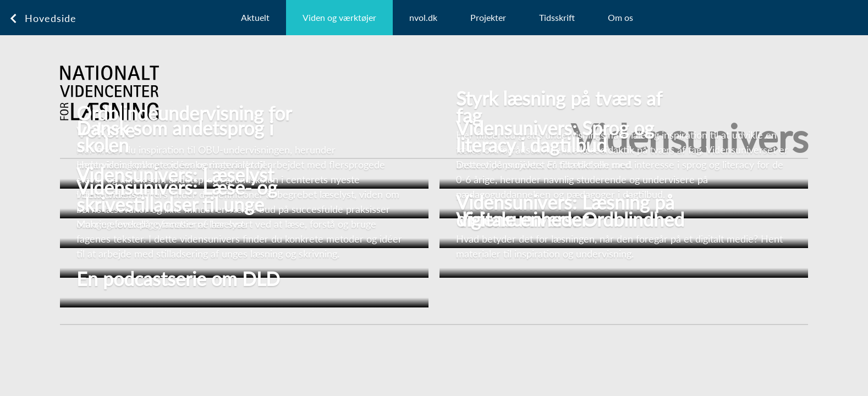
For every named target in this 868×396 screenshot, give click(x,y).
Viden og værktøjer (339, 17)
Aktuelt (255, 17)
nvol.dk (423, 17)
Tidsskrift (557, 17)
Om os (620, 17)
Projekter (488, 17)
